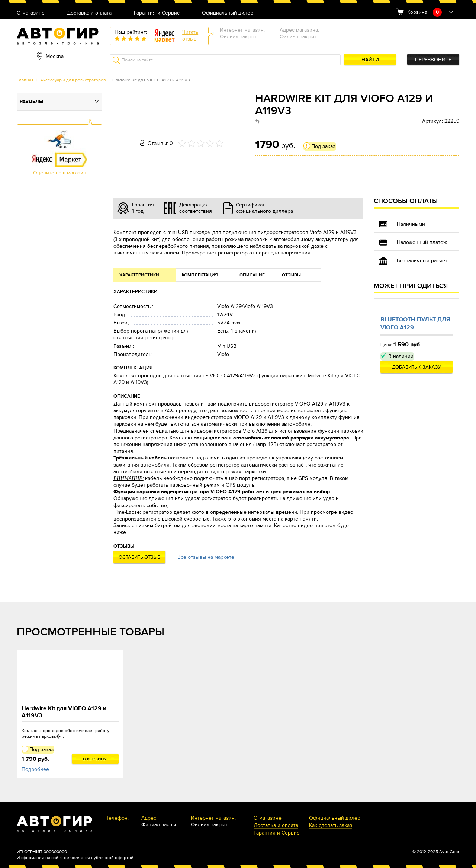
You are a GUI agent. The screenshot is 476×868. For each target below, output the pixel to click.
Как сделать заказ (331, 826)
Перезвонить (433, 60)
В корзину (95, 759)
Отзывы (291, 275)
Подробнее (35, 769)
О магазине (31, 13)
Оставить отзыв (139, 557)
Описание (252, 275)
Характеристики (139, 275)
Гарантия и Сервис (157, 13)
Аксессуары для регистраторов (73, 80)
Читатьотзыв (190, 36)
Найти (370, 60)
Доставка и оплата (89, 13)
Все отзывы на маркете (206, 557)
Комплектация (200, 275)
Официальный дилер (228, 13)
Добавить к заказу (416, 367)
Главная (25, 80)
